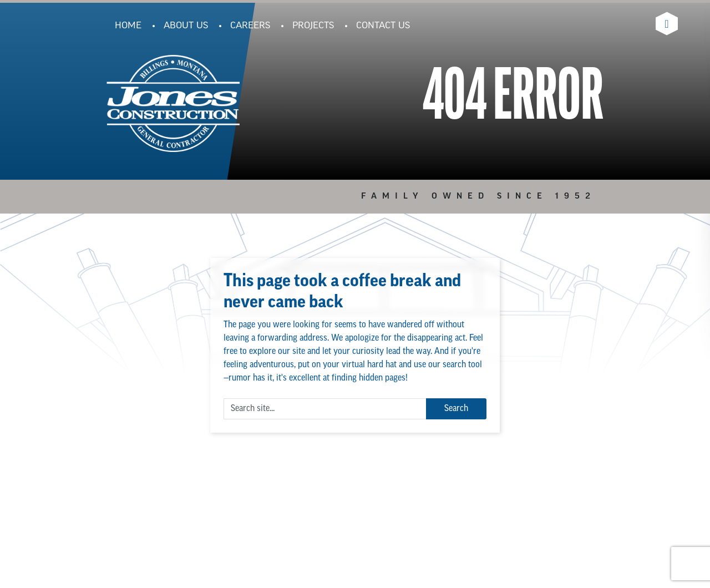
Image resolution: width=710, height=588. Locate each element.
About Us (186, 26)
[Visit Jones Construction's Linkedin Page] (667, 24)
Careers (250, 26)
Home (128, 26)
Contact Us (383, 26)
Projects (313, 26)
